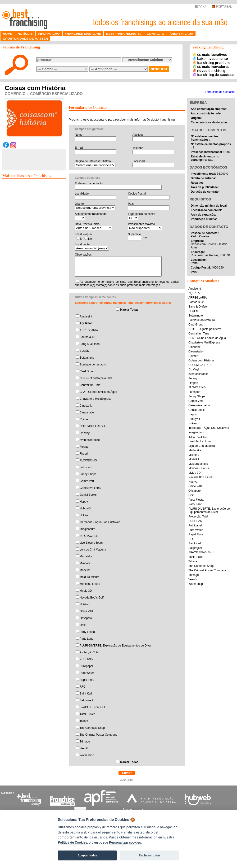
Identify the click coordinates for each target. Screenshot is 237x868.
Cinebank (86, 406)
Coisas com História (201, 360)
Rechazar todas (150, 855)
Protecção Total (89, 652)
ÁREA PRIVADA (181, 34)
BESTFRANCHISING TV (124, 34)
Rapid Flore (87, 680)
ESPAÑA (200, 7)
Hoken (84, 515)
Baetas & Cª (87, 337)
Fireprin (84, 454)
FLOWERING (88, 460)
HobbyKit (85, 508)
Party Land (87, 639)
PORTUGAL (222, 7)
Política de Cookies (73, 843)
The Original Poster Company (98, 735)
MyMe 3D (86, 591)
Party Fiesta (87, 632)
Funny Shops (88, 474)
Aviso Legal (127, 780)
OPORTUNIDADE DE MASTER (25, 39)
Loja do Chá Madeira (93, 550)
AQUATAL (86, 323)
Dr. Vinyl (85, 433)
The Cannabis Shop (92, 728)
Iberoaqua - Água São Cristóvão (100, 522)
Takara (84, 721)
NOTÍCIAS (25, 34)
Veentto (84, 748)
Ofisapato (86, 618)
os (210, 55)
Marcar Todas (129, 310)
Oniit (83, 625)
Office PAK (87, 611)
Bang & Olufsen (90, 344)
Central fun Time (90, 385)
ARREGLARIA (89, 330)
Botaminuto (87, 358)
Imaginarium (87, 529)
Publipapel (86, 666)
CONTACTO (155, 34)
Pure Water (87, 673)
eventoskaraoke (90, 440)
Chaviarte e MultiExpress (95, 399)
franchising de (213, 75)
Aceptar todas (87, 855)
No (90, 239)
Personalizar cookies (125, 843)
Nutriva (84, 604)
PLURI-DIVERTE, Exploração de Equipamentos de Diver (116, 646)
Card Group (87, 371)
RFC (83, 687)
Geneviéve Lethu (90, 488)
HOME (8, 34)
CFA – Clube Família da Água (98, 392)
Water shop (87, 755)
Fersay (84, 447)
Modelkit (85, 570)
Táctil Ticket (87, 714)
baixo (210, 59)
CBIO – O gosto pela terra (96, 378)
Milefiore (85, 563)
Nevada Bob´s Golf (92, 598)
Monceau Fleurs (90, 584)
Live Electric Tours (91, 543)
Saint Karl (86, 694)
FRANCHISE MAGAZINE (83, 34)
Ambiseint (86, 317)
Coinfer (84, 419)
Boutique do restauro (93, 365)
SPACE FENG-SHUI (93, 707)
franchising (211, 63)
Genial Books (88, 495)
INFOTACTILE (89, 536)
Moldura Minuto (89, 577)
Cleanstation (88, 412)
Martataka (86, 556)
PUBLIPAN (87, 659)
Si (81, 239)
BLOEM (85, 351)
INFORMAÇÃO (49, 34)
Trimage (85, 742)
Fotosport (86, 467)
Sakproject (86, 700)
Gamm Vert (87, 481)
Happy (84, 502)
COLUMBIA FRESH (92, 426)
